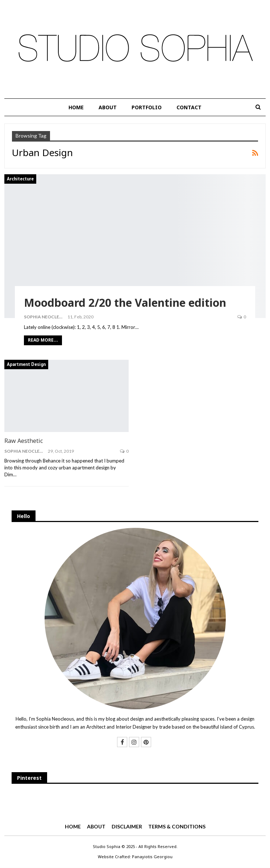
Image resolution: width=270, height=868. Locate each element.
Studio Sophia (107, 846)
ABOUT (108, 107)
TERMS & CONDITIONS (177, 826)
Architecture (20, 179)
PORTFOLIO (147, 107)
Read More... (43, 340)
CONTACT (189, 107)
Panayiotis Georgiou (152, 857)
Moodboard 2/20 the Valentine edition (125, 303)
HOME (76, 107)
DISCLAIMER (127, 826)
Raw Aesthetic (24, 441)
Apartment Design (26, 364)
